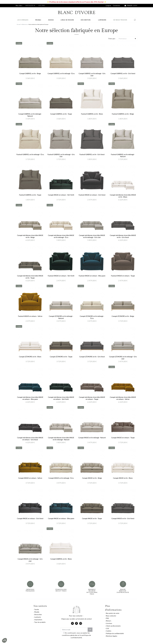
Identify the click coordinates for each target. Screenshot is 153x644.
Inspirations (38, 620)
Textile (37, 610)
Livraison (109, 623)
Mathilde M (30, 6)
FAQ (107, 618)
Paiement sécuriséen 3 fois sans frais (92, 592)
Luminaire (38, 617)
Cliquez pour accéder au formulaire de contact (76, 619)
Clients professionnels (113, 626)
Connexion (116, 6)
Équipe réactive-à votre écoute (123, 591)
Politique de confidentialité (115, 633)
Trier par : (112, 39)
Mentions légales (112, 636)
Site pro (42, 6)
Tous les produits (40, 622)
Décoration (38, 615)
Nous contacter (111, 616)
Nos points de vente (113, 613)
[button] (4, 640)
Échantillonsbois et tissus (61, 590)
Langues (108, 6)
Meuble (37, 612)
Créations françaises (30, 590)
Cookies (109, 631)
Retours (109, 621)
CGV (108, 628)
